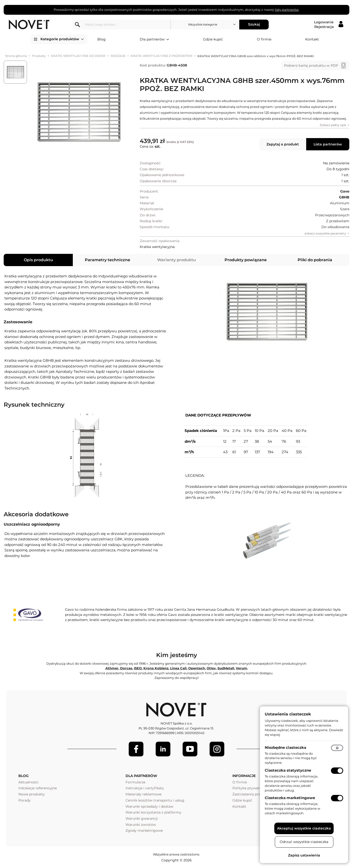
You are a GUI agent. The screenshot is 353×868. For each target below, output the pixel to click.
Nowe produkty (32, 794)
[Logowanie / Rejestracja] (329, 25)
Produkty (39, 56)
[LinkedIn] (163, 749)
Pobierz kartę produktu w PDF (311, 65)
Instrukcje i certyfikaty (145, 788)
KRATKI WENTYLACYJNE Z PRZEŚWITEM (161, 56)
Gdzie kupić (213, 39)
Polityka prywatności (250, 788)
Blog (101, 39)
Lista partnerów (328, 144)
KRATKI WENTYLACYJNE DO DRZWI (78, 56)
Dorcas (126, 668)
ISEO (138, 668)
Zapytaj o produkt (283, 144)
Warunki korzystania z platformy (153, 812)
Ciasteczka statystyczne (288, 770)
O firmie (264, 39)
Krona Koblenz (156, 668)
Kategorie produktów (62, 39)
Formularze (135, 782)
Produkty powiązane (246, 260)
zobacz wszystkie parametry (325, 233)
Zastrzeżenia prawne (250, 794)
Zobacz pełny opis (333, 125)
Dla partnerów (154, 39)
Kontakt (312, 39)
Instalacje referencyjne (38, 788)
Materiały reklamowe (144, 794)
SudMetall (226, 668)
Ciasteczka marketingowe (290, 798)
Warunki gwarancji (142, 818)
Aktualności (28, 782)
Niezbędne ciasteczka (285, 747)
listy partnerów (287, 10)
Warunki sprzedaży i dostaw (149, 806)
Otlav (211, 668)
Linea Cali (178, 668)
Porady (25, 800)
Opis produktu (38, 260)
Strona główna (16, 56)
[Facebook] (136, 749)
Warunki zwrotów (141, 825)
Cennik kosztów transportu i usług (155, 800)
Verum (241, 668)
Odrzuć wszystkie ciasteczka (304, 842)
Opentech (197, 668)
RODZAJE (118, 56)
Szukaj (254, 24)
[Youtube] (190, 749)
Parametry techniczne (107, 260)
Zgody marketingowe (144, 830)
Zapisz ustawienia (304, 855)
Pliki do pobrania (315, 260)
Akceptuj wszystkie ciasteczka (304, 828)
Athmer (112, 668)
